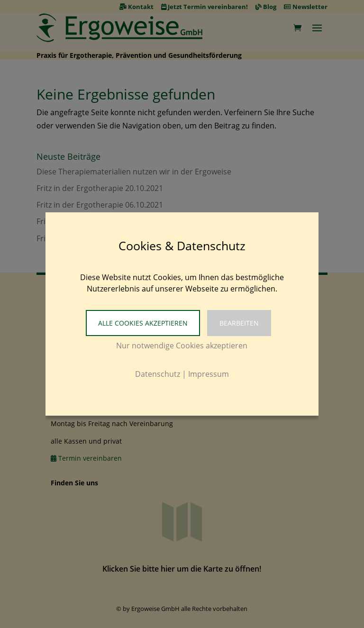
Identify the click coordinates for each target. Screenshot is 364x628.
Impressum (209, 374)
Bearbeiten (239, 323)
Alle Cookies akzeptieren (143, 323)
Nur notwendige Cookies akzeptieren (182, 346)
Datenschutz (158, 374)
